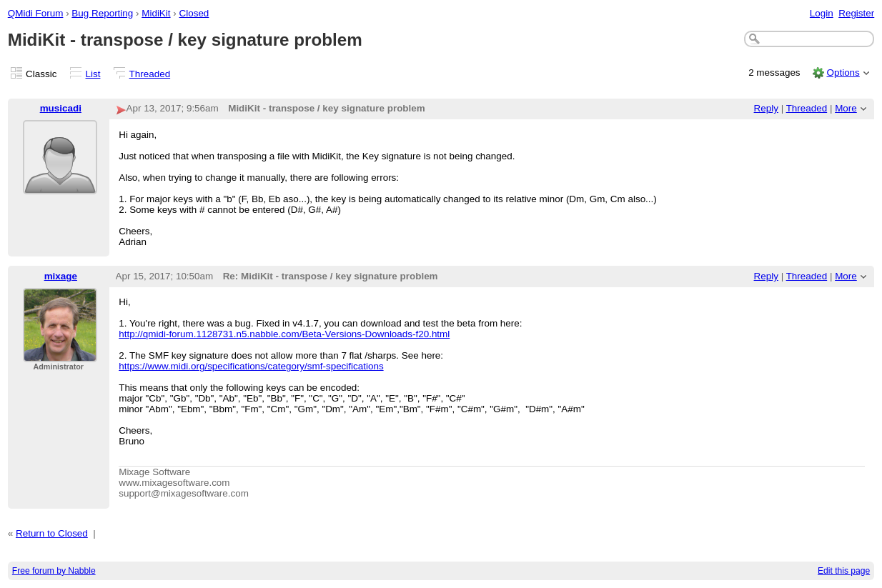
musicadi (61, 108)
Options (843, 73)
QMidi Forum (36, 13)
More (846, 108)
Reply (766, 108)
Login (822, 13)
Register (856, 13)
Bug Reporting (102, 13)
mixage (61, 276)
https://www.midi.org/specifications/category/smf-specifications (251, 366)
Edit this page (844, 571)
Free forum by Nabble (54, 571)
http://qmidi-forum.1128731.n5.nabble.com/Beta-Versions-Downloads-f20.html (284, 334)
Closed (194, 13)
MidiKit (156, 13)
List (93, 74)
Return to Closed (52, 533)
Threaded (150, 74)
